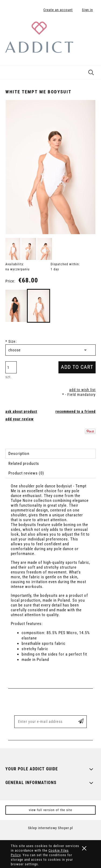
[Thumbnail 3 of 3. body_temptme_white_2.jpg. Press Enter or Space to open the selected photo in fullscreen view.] (45, 249)
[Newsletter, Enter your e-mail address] (43, 722)
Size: (11, 341)
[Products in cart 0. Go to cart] (91, 28)
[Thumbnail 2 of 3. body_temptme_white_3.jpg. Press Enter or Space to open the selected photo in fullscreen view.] (29, 249)
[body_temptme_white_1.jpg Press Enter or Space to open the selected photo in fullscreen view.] (50, 167)
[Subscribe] (81, 722)
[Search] (91, 71)
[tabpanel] (50, 578)
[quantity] (11, 367)
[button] (7, 72)
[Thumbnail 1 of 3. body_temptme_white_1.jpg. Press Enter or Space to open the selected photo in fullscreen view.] (13, 249)
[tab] (50, 454)
